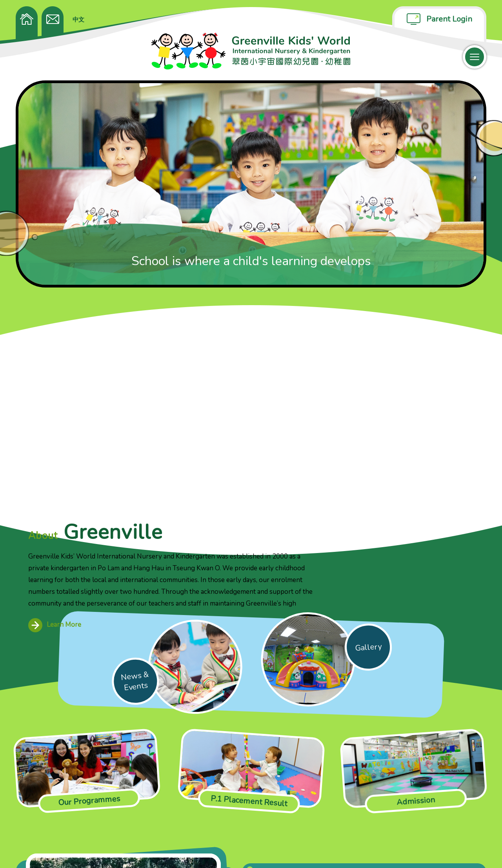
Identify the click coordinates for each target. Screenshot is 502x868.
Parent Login (449, 19)
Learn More (215, 435)
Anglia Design (468, 848)
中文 (78, 20)
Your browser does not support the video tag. (123, 755)
